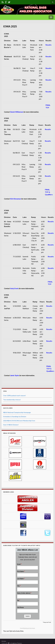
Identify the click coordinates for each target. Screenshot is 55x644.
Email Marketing (24, 628)
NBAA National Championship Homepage (17, 412)
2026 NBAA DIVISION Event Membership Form (19, 421)
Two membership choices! (12, 400)
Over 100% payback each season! (15, 396)
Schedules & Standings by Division (15, 417)
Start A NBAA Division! (11, 425)
